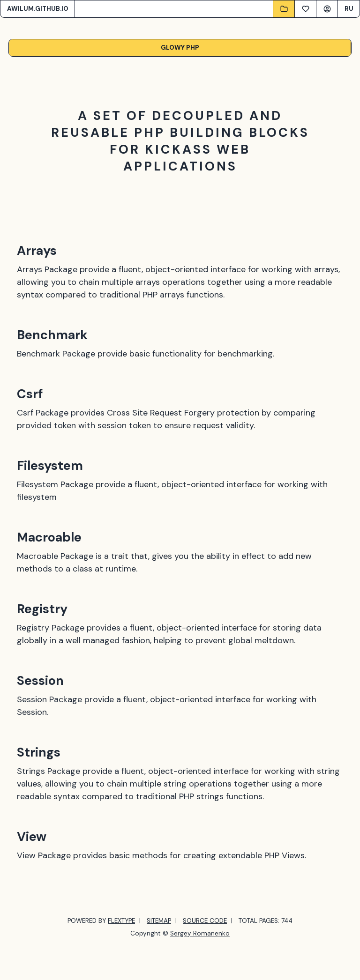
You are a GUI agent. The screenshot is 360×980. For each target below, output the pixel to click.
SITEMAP (159, 921)
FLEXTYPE (121, 921)
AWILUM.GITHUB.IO (38, 9)
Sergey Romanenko (200, 933)
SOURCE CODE (205, 921)
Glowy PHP (180, 48)
